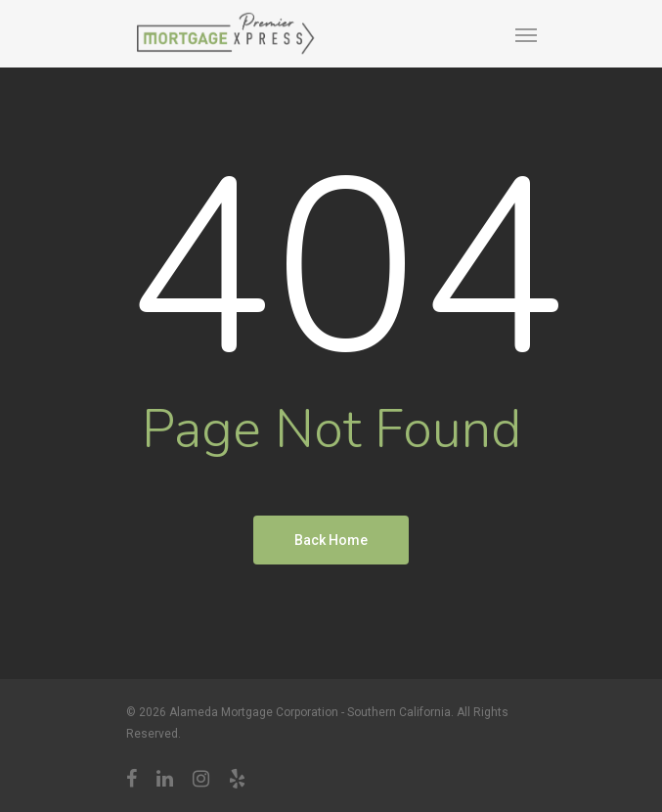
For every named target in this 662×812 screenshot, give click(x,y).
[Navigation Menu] (526, 34)
